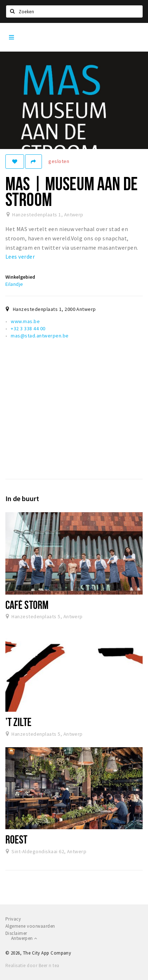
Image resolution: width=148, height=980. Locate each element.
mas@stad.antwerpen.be (40, 336)
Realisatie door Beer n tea (32, 965)
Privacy (13, 919)
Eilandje (14, 284)
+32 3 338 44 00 (28, 328)
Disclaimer (16, 933)
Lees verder (20, 256)
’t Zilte (18, 722)
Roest (16, 839)
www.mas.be (25, 321)
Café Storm (27, 605)
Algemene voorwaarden (30, 926)
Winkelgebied (20, 277)
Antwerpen (24, 938)
